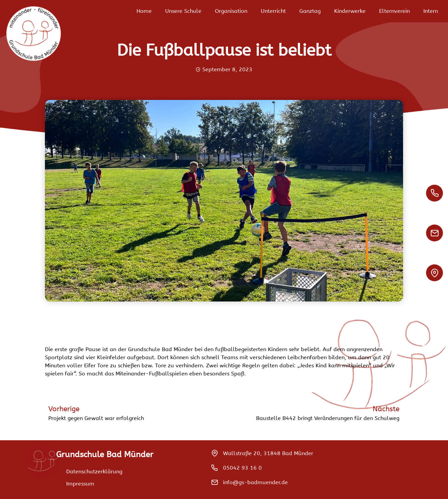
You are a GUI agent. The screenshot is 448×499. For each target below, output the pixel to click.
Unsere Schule (183, 11)
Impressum (80, 484)
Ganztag (310, 11)
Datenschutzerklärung (94, 471)
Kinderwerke (350, 11)
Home (144, 11)
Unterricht (273, 11)
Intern (431, 11)
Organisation (231, 11)
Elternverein (394, 11)
